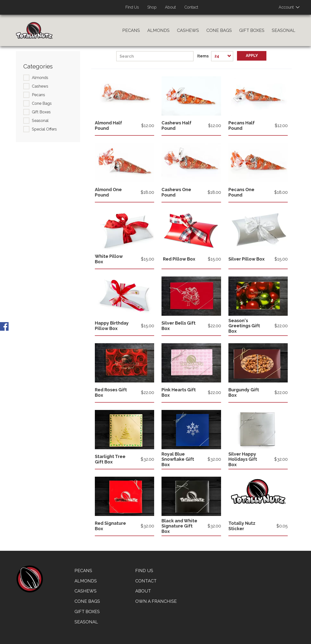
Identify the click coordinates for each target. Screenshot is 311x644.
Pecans (131, 30)
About (170, 7)
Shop (152, 7)
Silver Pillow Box (247, 259)
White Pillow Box (109, 259)
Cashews (188, 30)
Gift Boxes (252, 30)
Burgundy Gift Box (244, 392)
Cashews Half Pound (176, 125)
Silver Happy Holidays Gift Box (243, 459)
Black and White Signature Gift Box (179, 526)
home (29, 579)
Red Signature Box (110, 526)
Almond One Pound (108, 192)
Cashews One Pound (176, 192)
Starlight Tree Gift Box (110, 459)
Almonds (158, 30)
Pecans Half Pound (242, 125)
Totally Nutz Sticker (242, 526)
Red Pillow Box (179, 259)
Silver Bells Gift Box (179, 326)
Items (203, 56)
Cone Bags (219, 30)
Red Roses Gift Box (111, 392)
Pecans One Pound (241, 192)
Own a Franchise (156, 601)
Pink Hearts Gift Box (179, 392)
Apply (252, 56)
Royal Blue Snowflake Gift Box (178, 459)
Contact (191, 7)
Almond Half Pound (108, 125)
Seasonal (284, 30)
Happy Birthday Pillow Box (112, 326)
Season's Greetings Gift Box (244, 326)
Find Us (132, 7)
